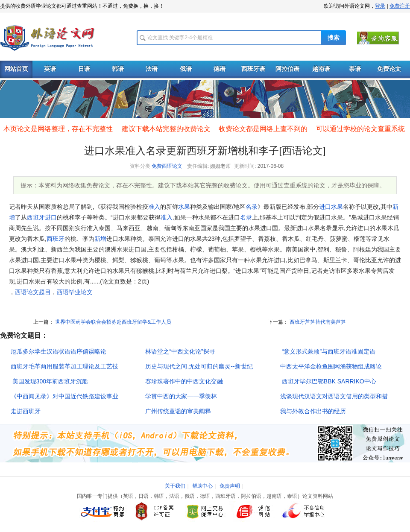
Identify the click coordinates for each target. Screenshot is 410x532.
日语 (84, 69)
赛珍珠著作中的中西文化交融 (184, 381)
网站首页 (16, 69)
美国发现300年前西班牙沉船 (49, 381)
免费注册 (400, 6)
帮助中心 (202, 486)
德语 (220, 69)
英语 (50, 69)
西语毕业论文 (75, 292)
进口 (325, 207)
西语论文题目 (33, 292)
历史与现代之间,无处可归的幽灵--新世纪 (199, 366)
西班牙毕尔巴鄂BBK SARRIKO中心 (328, 381)
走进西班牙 (26, 411)
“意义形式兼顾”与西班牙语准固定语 (328, 351)
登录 (380, 6)
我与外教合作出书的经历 (313, 411)
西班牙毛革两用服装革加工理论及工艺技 (64, 366)
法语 (152, 69)
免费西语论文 (167, 166)
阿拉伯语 (287, 69)
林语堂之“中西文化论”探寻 (180, 351)
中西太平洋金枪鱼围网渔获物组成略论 (331, 366)
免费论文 (389, 69)
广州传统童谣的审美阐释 (178, 411)
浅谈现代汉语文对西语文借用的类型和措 (334, 396)
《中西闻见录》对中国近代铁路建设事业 (64, 396)
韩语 (118, 69)
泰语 (355, 69)
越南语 (321, 69)
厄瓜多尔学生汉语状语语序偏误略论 (59, 351)
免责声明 (230, 486)
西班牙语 (253, 69)
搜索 (334, 38)
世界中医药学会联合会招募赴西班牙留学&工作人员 (113, 322)
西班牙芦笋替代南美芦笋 (317, 322)
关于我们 (175, 486)
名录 (252, 207)
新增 (100, 239)
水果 (184, 207)
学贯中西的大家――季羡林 (181, 396)
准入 (154, 207)
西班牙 (36, 217)
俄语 (186, 69)
